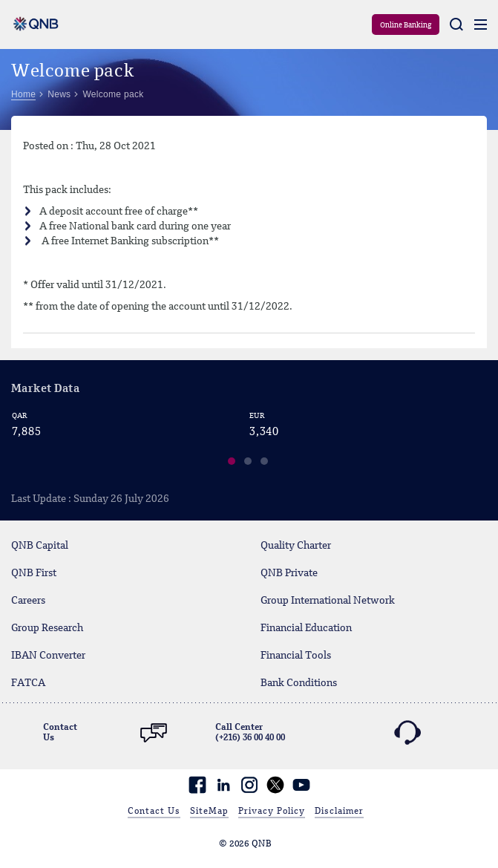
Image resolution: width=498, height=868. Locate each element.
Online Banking (406, 25)
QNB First (34, 573)
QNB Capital (40, 546)
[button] (232, 463)
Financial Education (306, 628)
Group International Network (328, 601)
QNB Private (289, 573)
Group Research (47, 628)
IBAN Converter (48, 656)
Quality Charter (296, 546)
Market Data (45, 389)
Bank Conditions (299, 683)
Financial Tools (296, 656)
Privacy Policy (272, 812)
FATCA (28, 683)
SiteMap (209, 812)
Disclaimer (339, 812)
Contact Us (154, 812)
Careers (28, 601)
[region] (249, 442)
